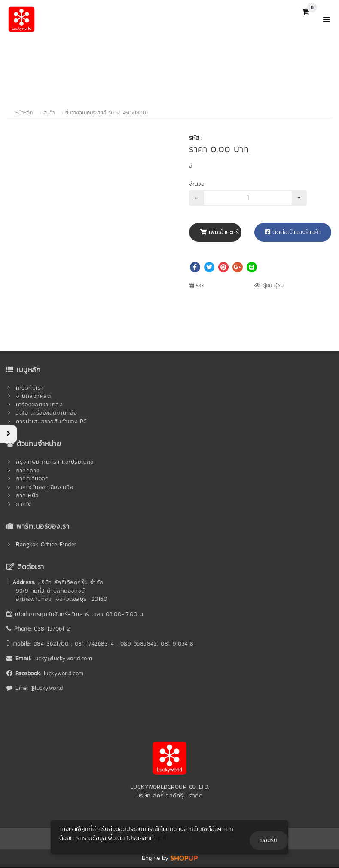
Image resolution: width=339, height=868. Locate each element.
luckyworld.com (64, 673)
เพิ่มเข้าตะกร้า (221, 232)
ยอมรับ (269, 840)
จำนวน (197, 184)
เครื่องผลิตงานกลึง (39, 405)
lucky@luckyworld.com (63, 658)
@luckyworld (47, 688)
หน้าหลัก (24, 113)
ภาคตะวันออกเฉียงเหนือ (44, 487)
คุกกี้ (161, 838)
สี (191, 166)
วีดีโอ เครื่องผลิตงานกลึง (46, 413)
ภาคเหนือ (27, 495)
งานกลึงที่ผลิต (33, 396)
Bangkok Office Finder (46, 544)
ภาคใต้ (24, 504)
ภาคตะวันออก (32, 479)
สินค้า (49, 113)
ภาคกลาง (28, 470)
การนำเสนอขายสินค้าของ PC (52, 421)
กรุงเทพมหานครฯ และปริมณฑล (55, 462)
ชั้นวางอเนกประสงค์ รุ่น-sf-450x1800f (107, 113)
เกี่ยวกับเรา (30, 388)
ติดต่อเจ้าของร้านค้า (293, 232)
